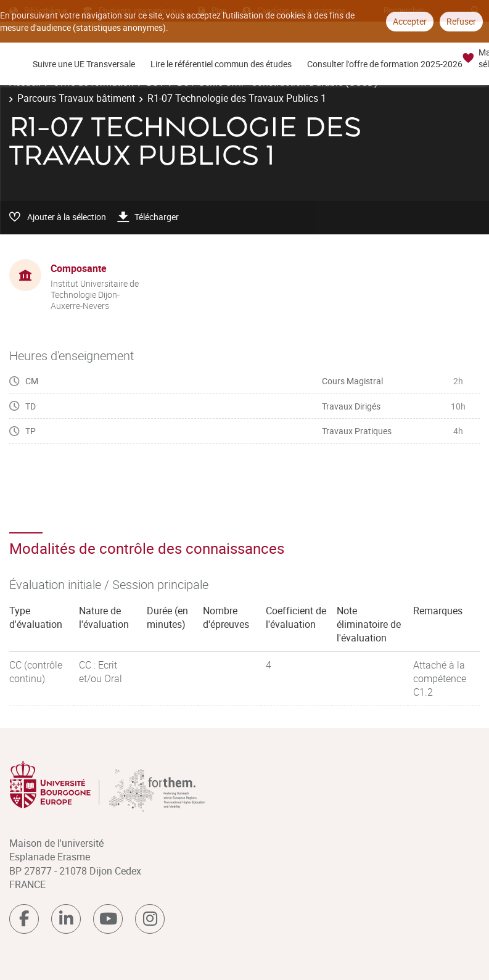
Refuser (461, 21)
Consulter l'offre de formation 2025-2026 (385, 64)
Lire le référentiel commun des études (221, 64)
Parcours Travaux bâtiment (76, 98)
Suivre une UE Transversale (84, 64)
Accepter (410, 21)
